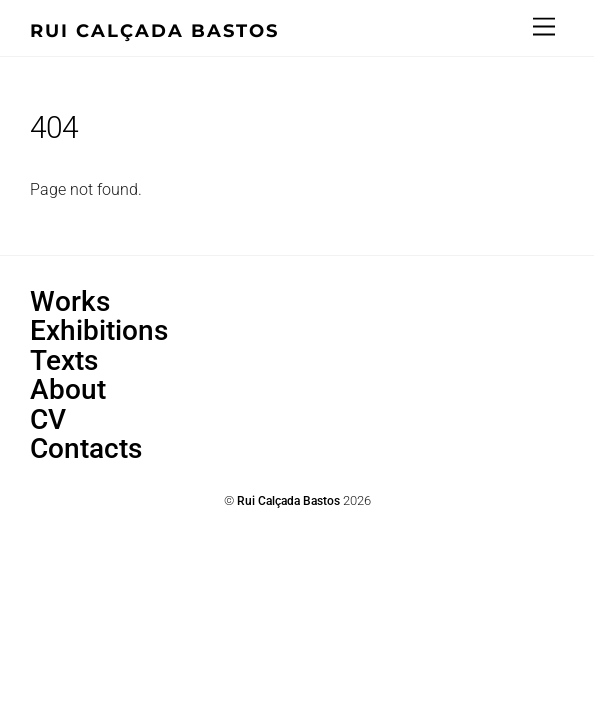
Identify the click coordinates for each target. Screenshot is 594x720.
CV (48, 419)
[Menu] (544, 27)
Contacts (86, 448)
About (68, 389)
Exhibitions (99, 330)
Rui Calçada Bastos (288, 501)
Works (70, 301)
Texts (64, 360)
